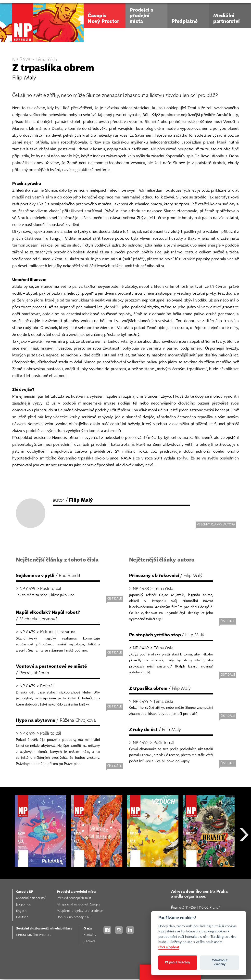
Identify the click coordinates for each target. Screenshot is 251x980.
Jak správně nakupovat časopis (78, 905)
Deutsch (22, 917)
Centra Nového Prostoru (34, 935)
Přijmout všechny (178, 962)
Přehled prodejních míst (74, 898)
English (21, 911)
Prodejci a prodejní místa (77, 892)
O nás (88, 929)
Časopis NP (25, 892)
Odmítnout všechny (220, 962)
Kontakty (90, 935)
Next (244, 852)
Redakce (90, 941)
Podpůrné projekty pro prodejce (80, 911)
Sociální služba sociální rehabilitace (44, 929)
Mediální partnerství (31, 898)
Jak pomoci (24, 905)
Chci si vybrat (169, 947)
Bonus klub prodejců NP (74, 917)
